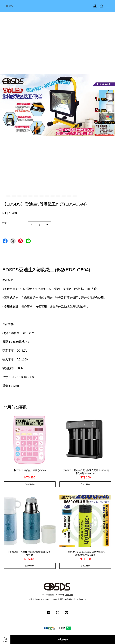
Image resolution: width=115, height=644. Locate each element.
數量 (4, 223)
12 (69, 196)
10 (58, 196)
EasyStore (69, 595)
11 (64, 196)
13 (75, 196)
